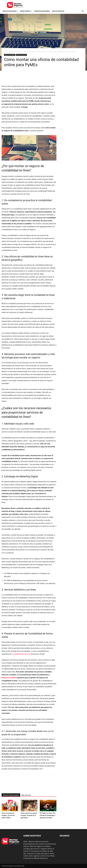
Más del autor (26, 795)
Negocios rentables (10, 11)
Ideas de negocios (58, 11)
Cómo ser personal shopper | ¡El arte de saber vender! (8, 815)
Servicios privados (29, 52)
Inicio (6, 52)
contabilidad (17, 654)
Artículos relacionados (11, 795)
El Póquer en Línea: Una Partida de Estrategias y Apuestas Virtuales (48, 815)
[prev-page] (3, 822)
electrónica (26, 654)
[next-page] (7, 822)
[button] (83, 11)
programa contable (9, 678)
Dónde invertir (26, 11)
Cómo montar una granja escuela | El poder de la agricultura (29, 815)
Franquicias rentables (42, 11)
